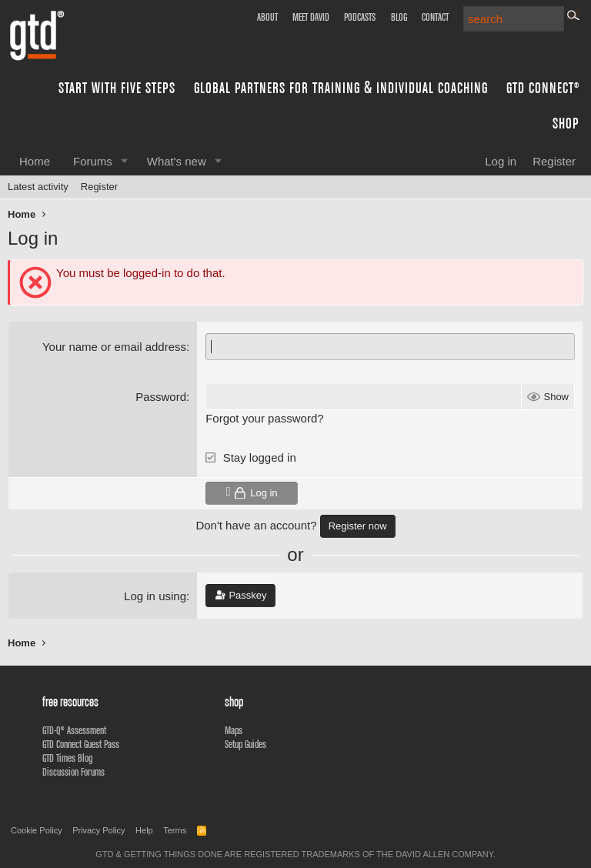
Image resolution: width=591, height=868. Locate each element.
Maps (234, 730)
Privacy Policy (98, 830)
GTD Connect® (543, 87)
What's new (177, 161)
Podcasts (360, 17)
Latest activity (38, 187)
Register (99, 187)
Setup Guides (245, 744)
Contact (435, 17)
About (267, 17)
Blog (399, 17)
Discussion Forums (73, 772)
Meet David (311, 17)
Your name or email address (114, 347)
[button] (125, 161)
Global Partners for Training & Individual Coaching (341, 87)
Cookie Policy (37, 830)
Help (144, 830)
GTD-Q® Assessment (74, 730)
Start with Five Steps (117, 87)
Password (161, 397)
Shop (566, 123)
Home (35, 161)
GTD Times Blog (67, 758)
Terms (175, 830)
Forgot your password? (264, 418)
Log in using (155, 596)
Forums (93, 161)
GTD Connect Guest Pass (81, 744)
